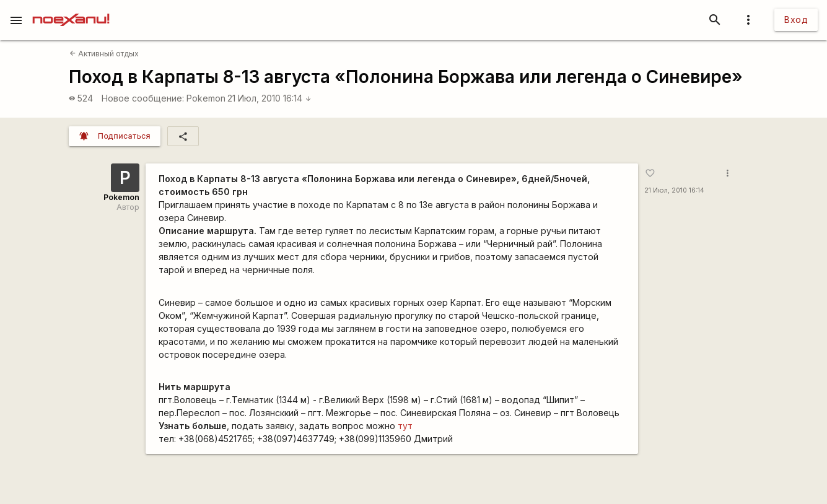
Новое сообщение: (143, 98)
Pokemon (206, 98)
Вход (796, 20)
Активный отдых (104, 54)
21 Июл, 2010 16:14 (269, 98)
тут (405, 426)
